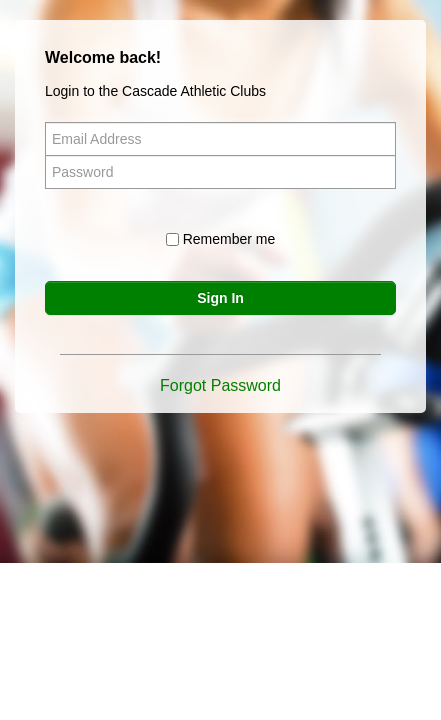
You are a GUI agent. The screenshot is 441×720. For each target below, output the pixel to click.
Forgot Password (220, 385)
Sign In (220, 298)
